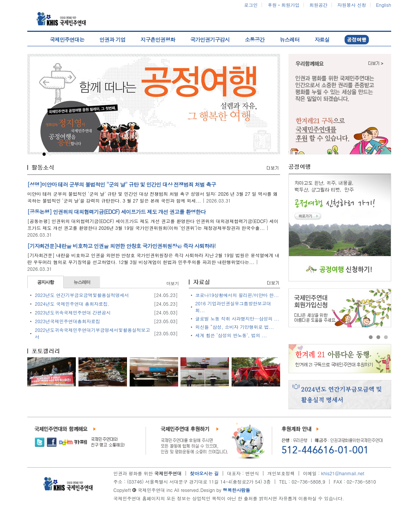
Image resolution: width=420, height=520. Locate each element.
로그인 (251, 5)
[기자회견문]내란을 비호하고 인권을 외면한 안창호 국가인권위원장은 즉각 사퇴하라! (121, 246)
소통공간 (255, 39)
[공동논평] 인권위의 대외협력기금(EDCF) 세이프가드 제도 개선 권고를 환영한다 (116, 212)
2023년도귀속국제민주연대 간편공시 (73, 312)
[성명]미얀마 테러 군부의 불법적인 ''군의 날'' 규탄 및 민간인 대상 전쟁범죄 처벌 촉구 (121, 184)
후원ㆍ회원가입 (284, 5)
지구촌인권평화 (158, 39)
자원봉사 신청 (352, 5)
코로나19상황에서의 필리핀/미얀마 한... (237, 295)
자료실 (322, 39)
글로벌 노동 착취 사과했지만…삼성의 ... (237, 318)
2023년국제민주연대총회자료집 (67, 321)
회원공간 (318, 5)
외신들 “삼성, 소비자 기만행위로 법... (235, 327)
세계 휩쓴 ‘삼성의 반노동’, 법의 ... (231, 335)
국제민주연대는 (67, 39)
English (384, 5)
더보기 (173, 283)
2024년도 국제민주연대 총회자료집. (72, 304)
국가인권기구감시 (210, 39)
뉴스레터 (290, 39)
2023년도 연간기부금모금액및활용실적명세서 (82, 295)
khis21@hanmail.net (343, 473)
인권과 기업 (112, 39)
